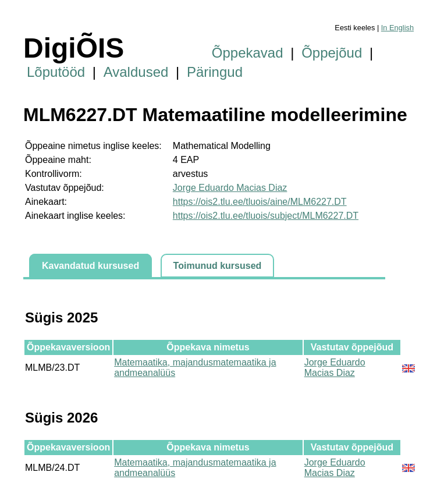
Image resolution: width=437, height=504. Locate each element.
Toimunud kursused (218, 266)
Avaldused (136, 72)
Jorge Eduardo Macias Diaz (230, 188)
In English (397, 28)
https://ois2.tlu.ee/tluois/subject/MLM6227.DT (266, 216)
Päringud (215, 72)
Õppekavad (248, 53)
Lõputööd (56, 72)
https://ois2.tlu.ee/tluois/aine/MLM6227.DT (260, 202)
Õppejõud (332, 53)
